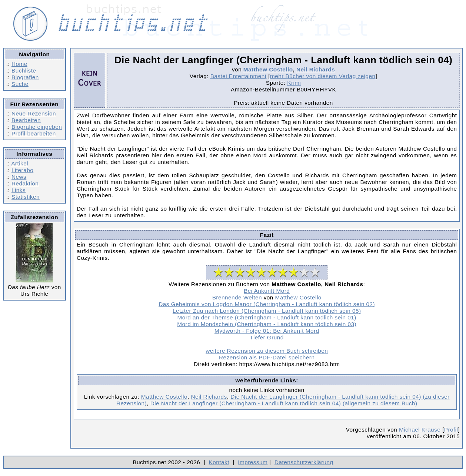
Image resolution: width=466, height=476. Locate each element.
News (19, 177)
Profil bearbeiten (34, 133)
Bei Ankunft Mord (267, 291)
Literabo (22, 170)
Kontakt (219, 462)
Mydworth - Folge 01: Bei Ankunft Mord (267, 331)
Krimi (294, 83)
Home (19, 64)
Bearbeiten (26, 120)
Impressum (253, 462)
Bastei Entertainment (239, 76)
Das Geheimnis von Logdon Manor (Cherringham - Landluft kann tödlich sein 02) (267, 304)
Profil (451, 430)
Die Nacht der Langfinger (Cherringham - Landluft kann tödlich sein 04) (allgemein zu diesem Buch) (284, 403)
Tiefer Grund (267, 337)
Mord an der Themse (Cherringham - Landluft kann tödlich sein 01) (267, 317)
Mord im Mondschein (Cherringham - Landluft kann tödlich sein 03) (267, 324)
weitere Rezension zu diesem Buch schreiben (267, 351)
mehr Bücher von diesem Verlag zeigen (323, 76)
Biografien (25, 77)
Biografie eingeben (37, 127)
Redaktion (25, 183)
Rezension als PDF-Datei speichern (267, 357)
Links (19, 190)
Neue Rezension (34, 113)
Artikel (20, 163)
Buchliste (24, 71)
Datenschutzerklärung (304, 462)
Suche (20, 84)
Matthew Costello (268, 69)
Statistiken (26, 197)
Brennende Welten (237, 297)
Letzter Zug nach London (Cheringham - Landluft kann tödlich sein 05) (267, 311)
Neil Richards (316, 69)
